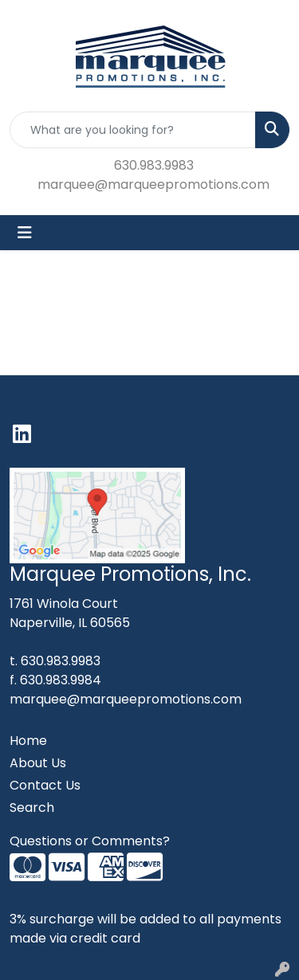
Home (28, 741)
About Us (38, 763)
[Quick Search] (133, 130)
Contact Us (45, 785)
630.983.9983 (154, 165)
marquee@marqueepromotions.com (153, 184)
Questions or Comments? (90, 841)
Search (32, 808)
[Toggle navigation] (25, 233)
